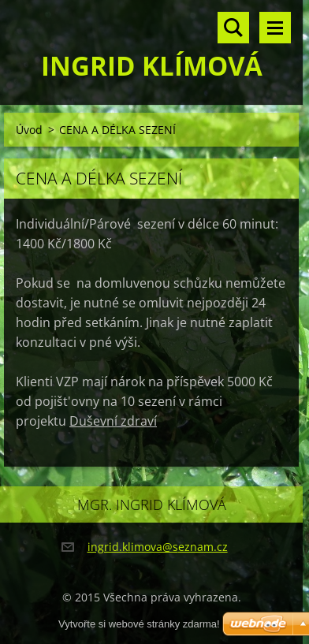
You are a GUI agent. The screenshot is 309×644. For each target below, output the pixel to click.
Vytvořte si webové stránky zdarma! (139, 624)
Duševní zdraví (113, 421)
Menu (275, 28)
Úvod (29, 130)
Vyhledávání (233, 28)
